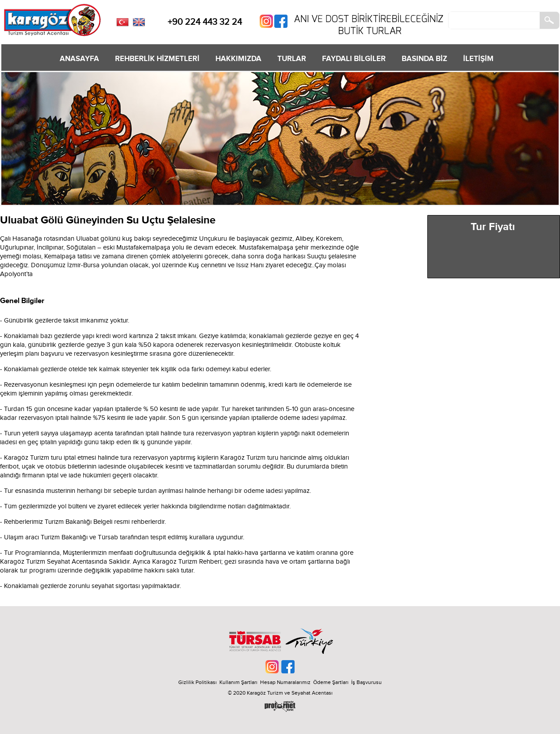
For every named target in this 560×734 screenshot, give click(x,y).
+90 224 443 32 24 (205, 22)
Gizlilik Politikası (198, 682)
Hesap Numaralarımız (285, 682)
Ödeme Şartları (331, 682)
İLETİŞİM (478, 59)
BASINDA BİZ (424, 59)
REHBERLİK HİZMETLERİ (157, 59)
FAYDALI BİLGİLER (354, 59)
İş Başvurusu (366, 682)
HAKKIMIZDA (238, 59)
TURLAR (292, 59)
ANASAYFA (79, 59)
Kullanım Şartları (240, 682)
